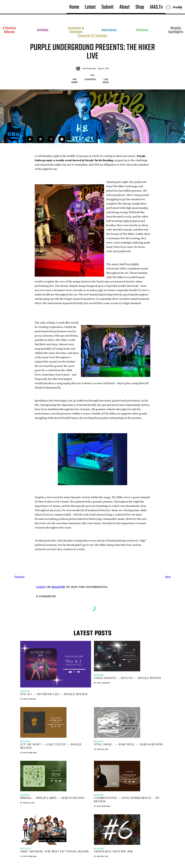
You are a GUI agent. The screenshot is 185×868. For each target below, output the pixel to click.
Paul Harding (30, 699)
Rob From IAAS (89, 69)
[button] (173, 7)
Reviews (142, 30)
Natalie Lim (102, 749)
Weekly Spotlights (176, 30)
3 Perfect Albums (9, 30)
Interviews (109, 30)
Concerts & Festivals (76, 30)
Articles (43, 30)
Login (41, 587)
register (58, 587)
